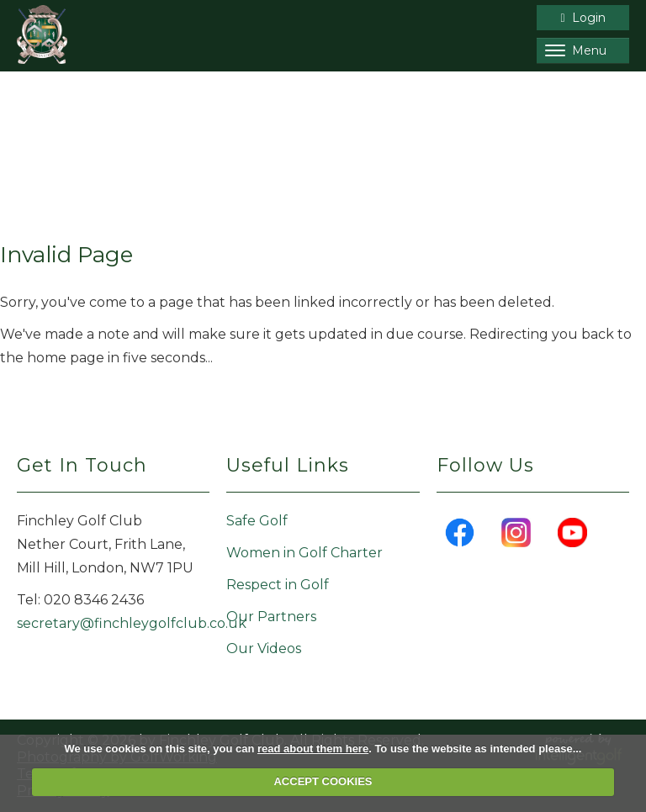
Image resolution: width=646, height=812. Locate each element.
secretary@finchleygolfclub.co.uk (132, 623)
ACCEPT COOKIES (323, 781)
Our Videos (264, 649)
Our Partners (271, 617)
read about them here (313, 749)
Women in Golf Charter (304, 553)
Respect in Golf (278, 585)
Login (582, 18)
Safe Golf (257, 521)
